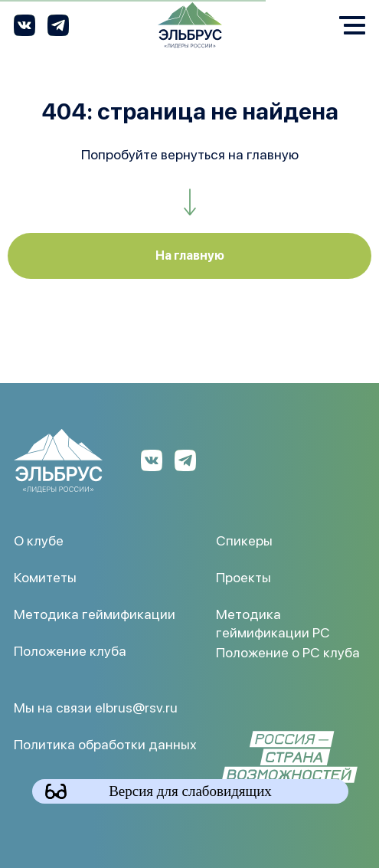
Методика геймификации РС (273, 622)
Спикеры (244, 540)
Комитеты (45, 576)
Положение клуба (70, 650)
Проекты (243, 576)
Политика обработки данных (105, 744)
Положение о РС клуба (288, 652)
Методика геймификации (95, 613)
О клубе (39, 540)
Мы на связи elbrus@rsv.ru (96, 707)
